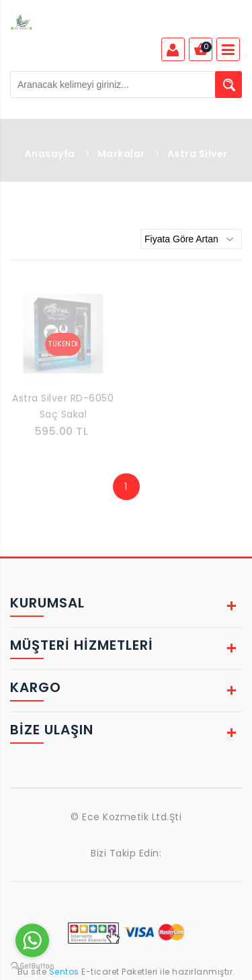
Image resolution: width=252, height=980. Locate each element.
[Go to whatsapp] (32, 940)
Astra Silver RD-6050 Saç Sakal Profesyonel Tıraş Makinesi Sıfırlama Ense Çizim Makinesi (63, 407)
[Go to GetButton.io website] (32, 966)
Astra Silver (198, 154)
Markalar (121, 154)
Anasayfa (50, 154)
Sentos (64, 972)
